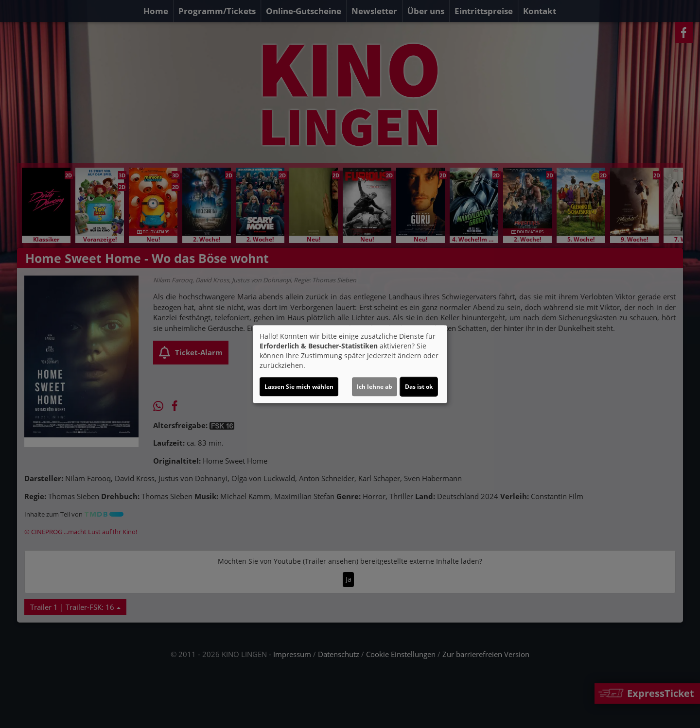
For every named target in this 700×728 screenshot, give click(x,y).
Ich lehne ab (375, 387)
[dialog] (350, 364)
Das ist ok (419, 387)
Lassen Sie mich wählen (299, 387)
